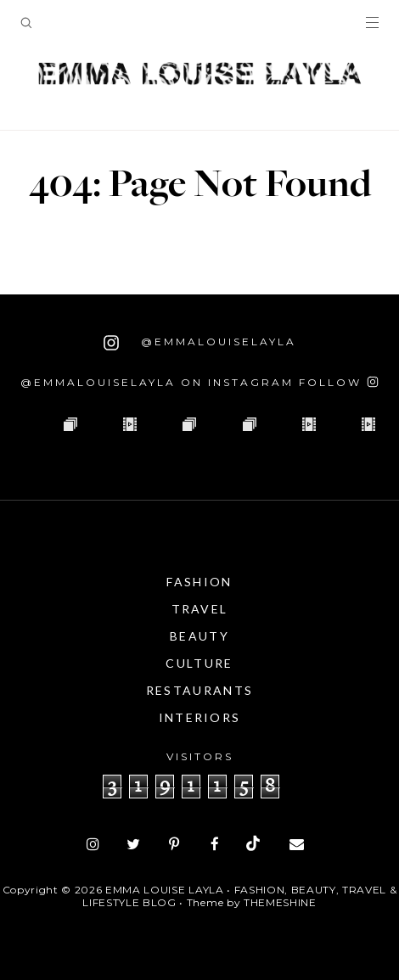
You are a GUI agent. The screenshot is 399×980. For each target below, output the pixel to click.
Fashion (199, 582)
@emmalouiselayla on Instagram (157, 382)
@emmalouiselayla (200, 343)
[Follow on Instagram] (339, 382)
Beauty (199, 636)
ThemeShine (280, 902)
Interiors (200, 717)
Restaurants (199, 690)
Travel (200, 609)
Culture (199, 663)
